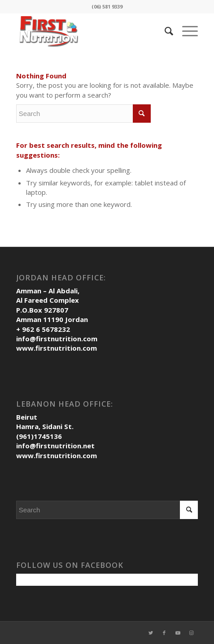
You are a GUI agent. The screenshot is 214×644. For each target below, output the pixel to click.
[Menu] (186, 31)
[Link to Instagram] (191, 633)
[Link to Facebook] (164, 633)
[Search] (164, 31)
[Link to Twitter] (151, 633)
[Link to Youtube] (178, 633)
